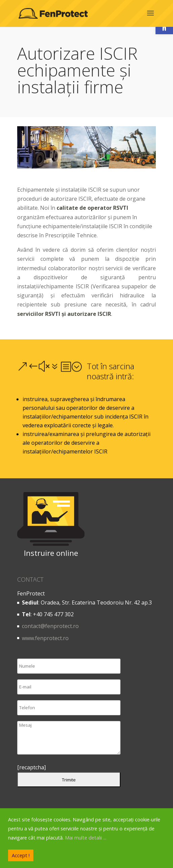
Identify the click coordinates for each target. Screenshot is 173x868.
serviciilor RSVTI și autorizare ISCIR (64, 314)
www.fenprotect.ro (45, 638)
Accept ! (21, 855)
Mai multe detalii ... (86, 838)
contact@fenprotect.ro (50, 626)
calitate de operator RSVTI (92, 208)
